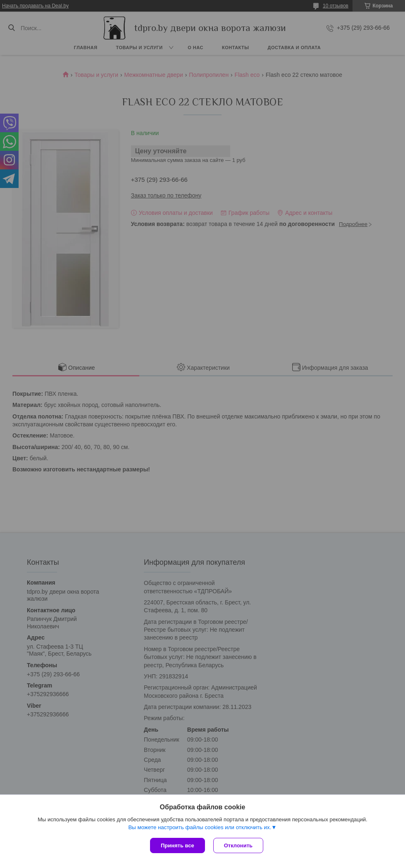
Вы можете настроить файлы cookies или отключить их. (200, 827)
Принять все (177, 845)
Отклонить (238, 845)
